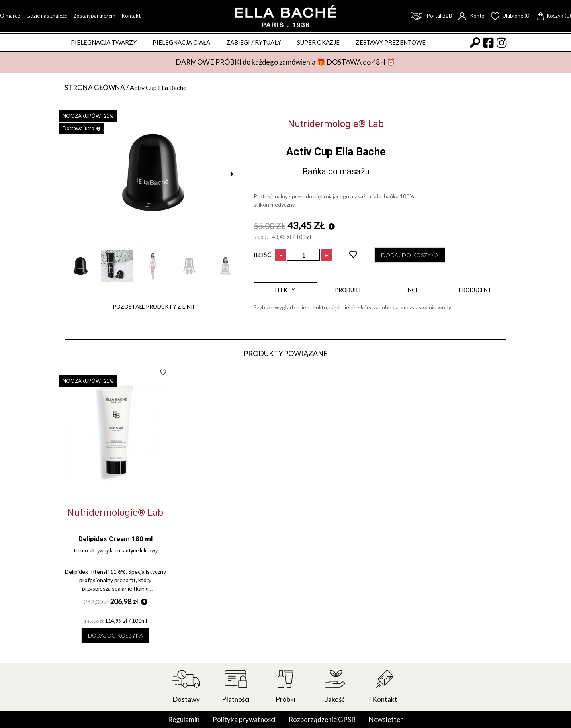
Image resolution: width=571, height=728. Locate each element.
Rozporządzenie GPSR (323, 719)
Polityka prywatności (243, 719)
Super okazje (318, 42)
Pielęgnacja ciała (181, 42)
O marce (10, 16)
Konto (471, 16)
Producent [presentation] (475, 291)
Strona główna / (98, 88)
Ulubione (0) (511, 16)
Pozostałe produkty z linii (153, 308)
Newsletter (389, 719)
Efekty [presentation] (285, 291)
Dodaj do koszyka (414, 256)
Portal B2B (431, 16)
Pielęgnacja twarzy (104, 42)
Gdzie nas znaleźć (47, 16)
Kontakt (131, 16)
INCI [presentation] (412, 291)
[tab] (285, 291)
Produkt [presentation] (348, 291)
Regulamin (181, 719)
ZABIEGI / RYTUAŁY (254, 42)
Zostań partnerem (94, 16)
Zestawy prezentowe (391, 42)
